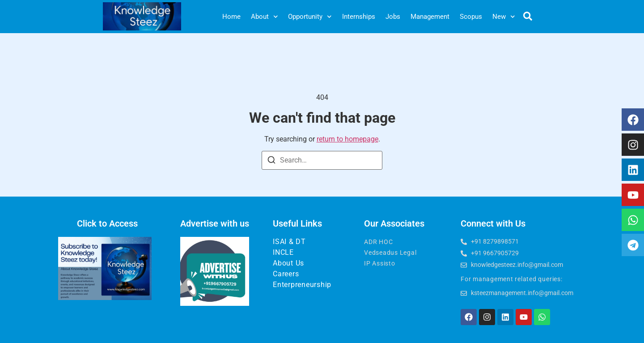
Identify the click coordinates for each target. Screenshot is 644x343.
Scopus (471, 17)
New (504, 17)
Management (430, 17)
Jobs (393, 17)
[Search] (271, 161)
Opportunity (310, 17)
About (265, 17)
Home (231, 17)
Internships (359, 17)
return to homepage (347, 139)
